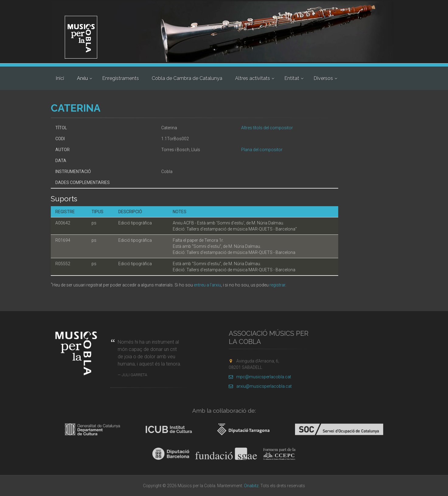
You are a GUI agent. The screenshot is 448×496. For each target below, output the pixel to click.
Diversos (323, 78)
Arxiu (82, 78)
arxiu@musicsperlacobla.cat (260, 386)
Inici (60, 78)
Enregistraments (121, 78)
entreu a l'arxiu (207, 285)
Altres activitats (253, 78)
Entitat (292, 78)
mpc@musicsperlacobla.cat (260, 377)
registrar (277, 285)
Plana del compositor (262, 150)
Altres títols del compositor (267, 128)
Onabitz (251, 486)
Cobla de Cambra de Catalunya (187, 78)
